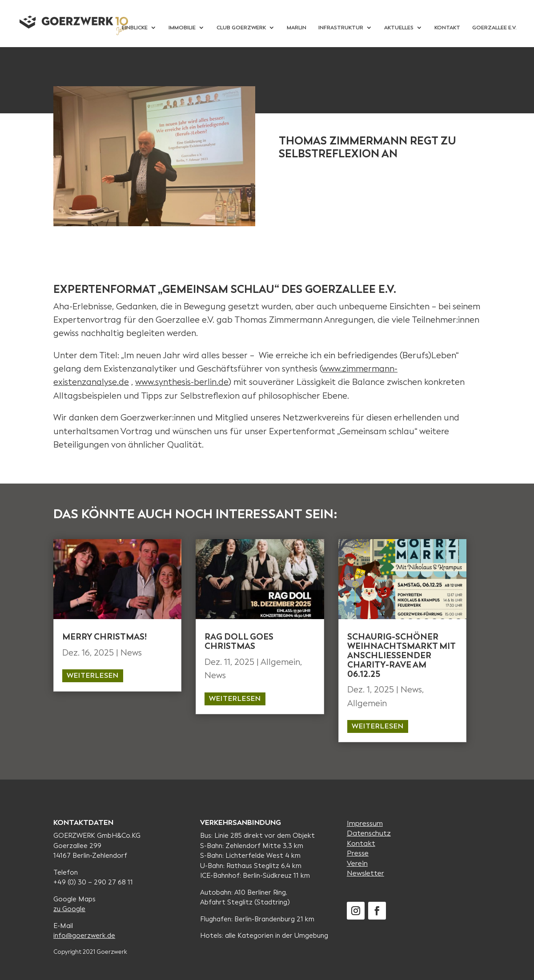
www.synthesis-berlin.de (182, 382)
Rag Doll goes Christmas (239, 641)
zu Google (69, 909)
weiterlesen (93, 675)
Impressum (365, 823)
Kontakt (361, 843)
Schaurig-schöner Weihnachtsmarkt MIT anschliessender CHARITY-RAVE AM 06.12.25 (401, 655)
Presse (358, 853)
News (131, 653)
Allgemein (280, 662)
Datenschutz (369, 833)
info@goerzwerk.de (84, 936)
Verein (357, 863)
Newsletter (365, 873)
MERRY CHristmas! (104, 637)
